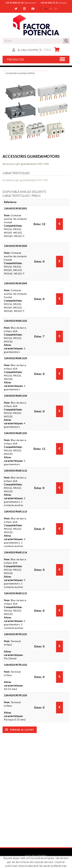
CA (46, 9)
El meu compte (25, 50)
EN (56, 9)
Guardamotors (40, 71)
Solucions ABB (21, 71)
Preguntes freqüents (36, 865)
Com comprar (36, 862)
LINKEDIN (25, 9)
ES (51, 9)
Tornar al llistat (20, 730)
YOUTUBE (33, 9)
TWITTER (16, 9)
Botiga (6, 71)
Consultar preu (60, 224)
